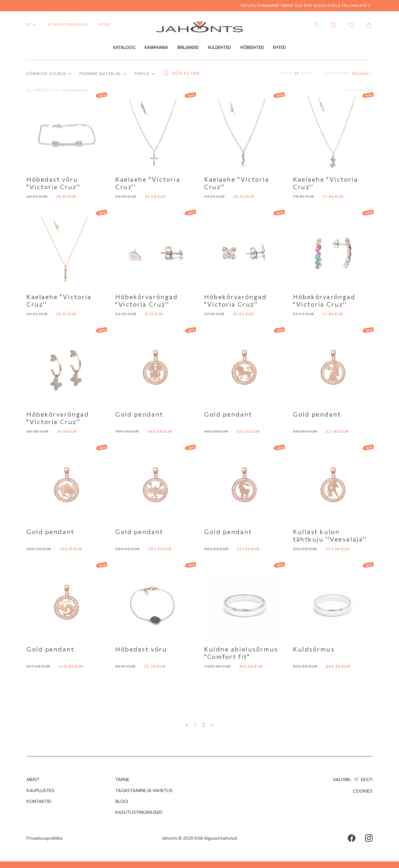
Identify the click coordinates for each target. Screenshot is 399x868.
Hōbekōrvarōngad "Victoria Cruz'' (147, 300)
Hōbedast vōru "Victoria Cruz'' (54, 183)
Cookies (363, 791)
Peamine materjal (103, 74)
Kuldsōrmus (314, 649)
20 (297, 73)
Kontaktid (39, 801)
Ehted (279, 48)
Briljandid (188, 48)
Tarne (122, 779)
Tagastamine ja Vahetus (144, 790)
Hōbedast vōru (141, 649)
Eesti (363, 779)
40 (303, 73)
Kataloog (124, 48)
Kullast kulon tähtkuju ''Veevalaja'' (330, 535)
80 (309, 73)
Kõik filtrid (181, 74)
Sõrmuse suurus (49, 74)
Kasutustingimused (139, 812)
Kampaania (156, 48)
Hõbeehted (252, 48)
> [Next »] (212, 725)
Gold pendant (139, 414)
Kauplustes (41, 790)
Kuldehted (219, 48)
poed (104, 24)
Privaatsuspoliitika (44, 838)
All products (43, 90)
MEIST (33, 779)
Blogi (122, 801)
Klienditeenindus (68, 24)
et (32, 24)
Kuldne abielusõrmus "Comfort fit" (241, 653)
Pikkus (144, 74)
